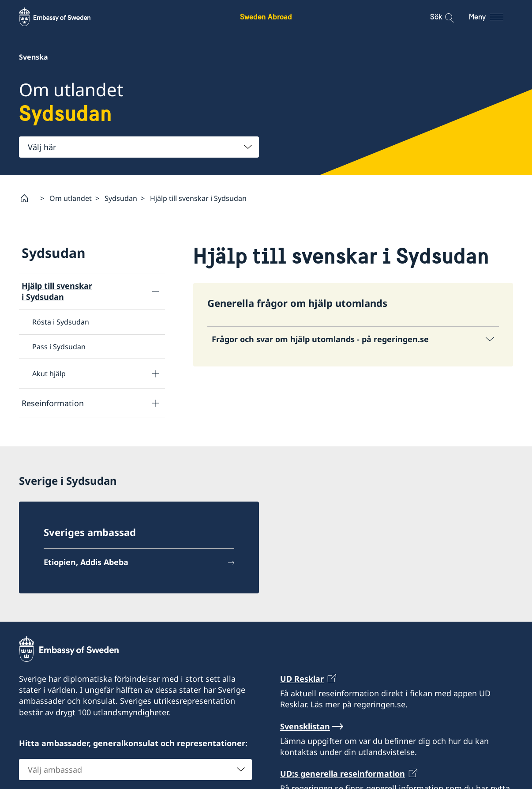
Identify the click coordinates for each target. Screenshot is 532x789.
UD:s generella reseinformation (343, 774)
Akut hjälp (49, 374)
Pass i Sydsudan (59, 346)
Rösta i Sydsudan (61, 322)
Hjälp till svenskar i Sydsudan (57, 291)
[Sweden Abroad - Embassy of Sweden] (63, 17)
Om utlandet (71, 198)
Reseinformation (53, 403)
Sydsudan (121, 198)
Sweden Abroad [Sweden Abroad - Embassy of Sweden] (266, 17)
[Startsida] (28, 198)
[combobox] (139, 147)
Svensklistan (305, 726)
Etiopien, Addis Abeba (86, 562)
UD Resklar (302, 679)
